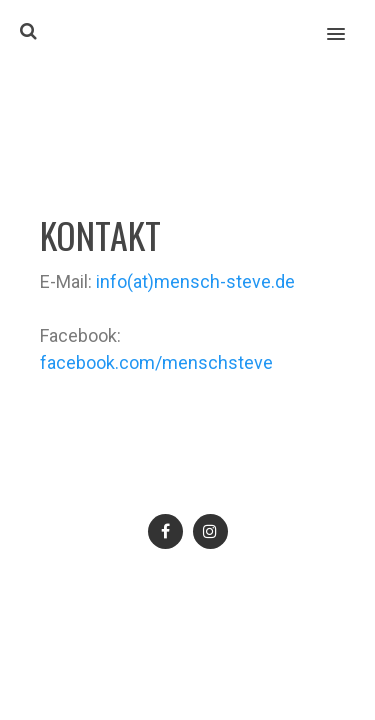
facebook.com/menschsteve (156, 362)
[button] (347, 21)
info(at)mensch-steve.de (195, 281)
